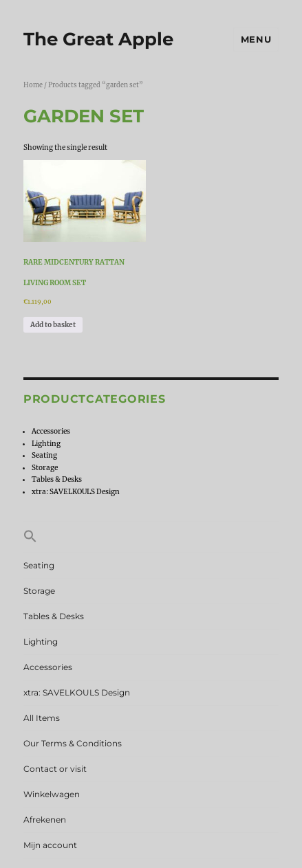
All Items (42, 718)
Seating (44, 455)
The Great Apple (98, 39)
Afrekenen (45, 820)
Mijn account (50, 845)
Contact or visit (55, 769)
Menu (256, 39)
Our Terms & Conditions (73, 743)
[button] (151, 537)
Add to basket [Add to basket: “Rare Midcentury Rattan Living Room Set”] (53, 325)
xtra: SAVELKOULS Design (76, 492)
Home (33, 85)
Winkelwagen (52, 794)
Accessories (51, 431)
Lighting (46, 444)
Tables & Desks (57, 479)
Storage (45, 468)
